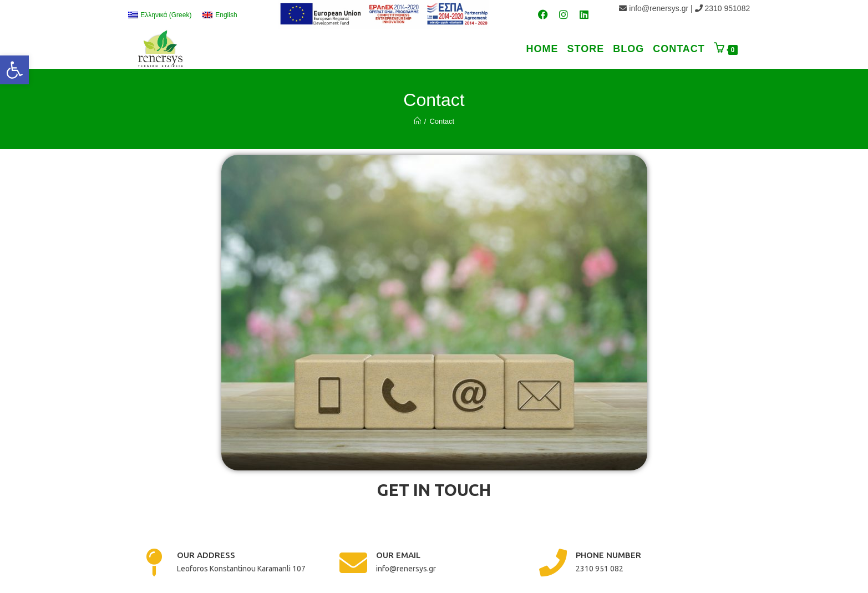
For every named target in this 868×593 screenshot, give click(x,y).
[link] (14, 70)
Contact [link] (442, 121)
